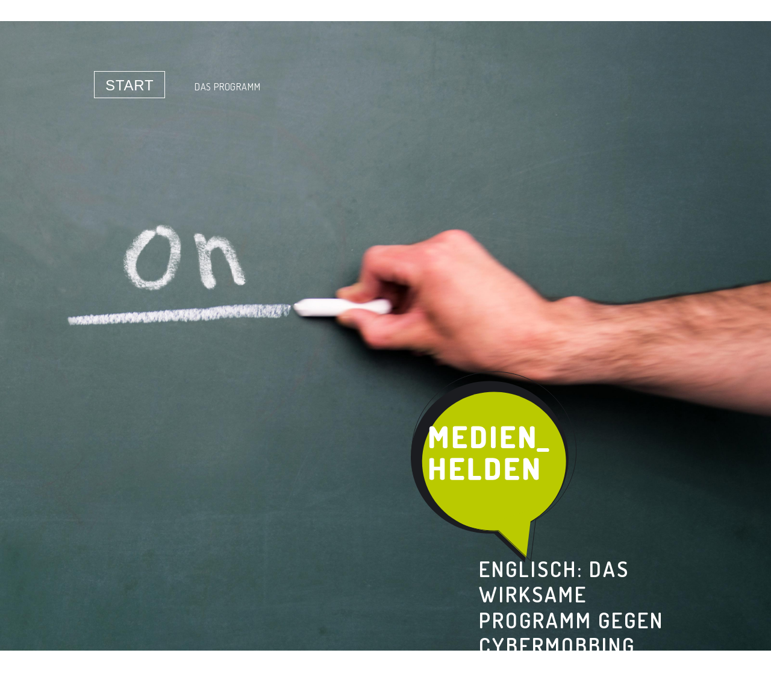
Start (130, 85)
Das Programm (228, 87)
